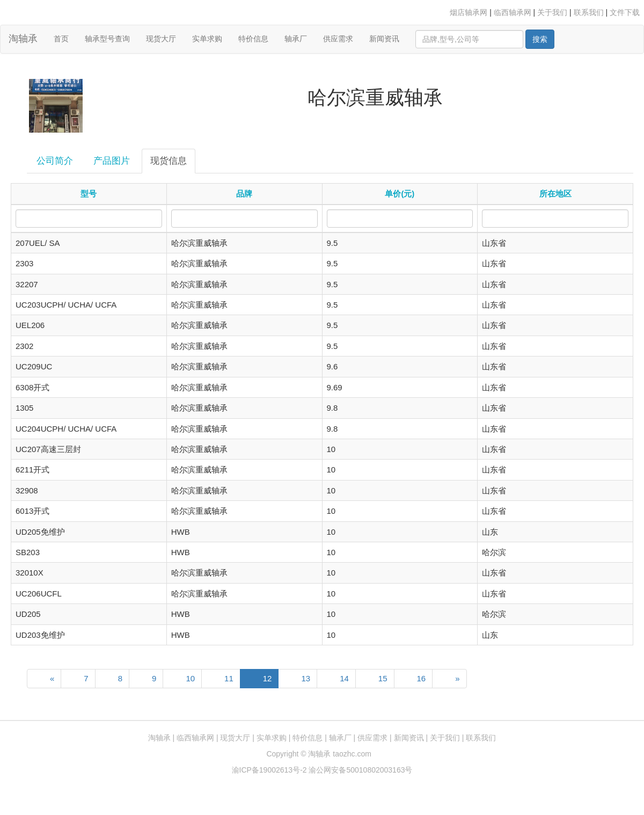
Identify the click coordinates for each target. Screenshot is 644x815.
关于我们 (552, 12)
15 (383, 678)
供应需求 (338, 39)
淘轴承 (23, 39)
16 (422, 678)
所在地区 (555, 194)
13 (306, 678)
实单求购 (207, 39)
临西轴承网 (513, 12)
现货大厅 (161, 39)
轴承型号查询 (107, 39)
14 (344, 678)
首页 (65, 38)
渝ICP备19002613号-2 (270, 770)
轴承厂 (296, 39)
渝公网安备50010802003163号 (360, 770)
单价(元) (400, 194)
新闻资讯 (384, 39)
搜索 (540, 39)
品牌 (244, 194)
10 (190, 678)
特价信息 (253, 39)
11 (229, 678)
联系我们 (589, 12)
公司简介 (55, 161)
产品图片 (112, 161)
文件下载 (625, 12)
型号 (89, 194)
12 (268, 678)
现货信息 (169, 161)
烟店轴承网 (469, 12)
